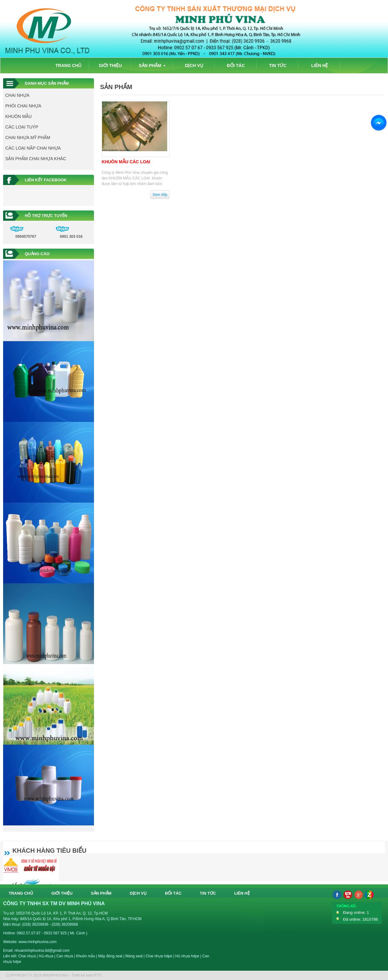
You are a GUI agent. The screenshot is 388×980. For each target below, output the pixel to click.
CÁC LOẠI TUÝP (22, 127)
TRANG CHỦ (69, 65)
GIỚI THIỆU (110, 65)
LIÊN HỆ (320, 65)
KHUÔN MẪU (18, 116)
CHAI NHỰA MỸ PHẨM (28, 138)
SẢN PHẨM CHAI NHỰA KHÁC (36, 159)
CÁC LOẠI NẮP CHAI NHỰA (33, 148)
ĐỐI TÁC (236, 65)
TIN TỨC (278, 65)
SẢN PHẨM (152, 65)
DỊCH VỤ (194, 65)
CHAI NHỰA (17, 95)
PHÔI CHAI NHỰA (23, 106)
